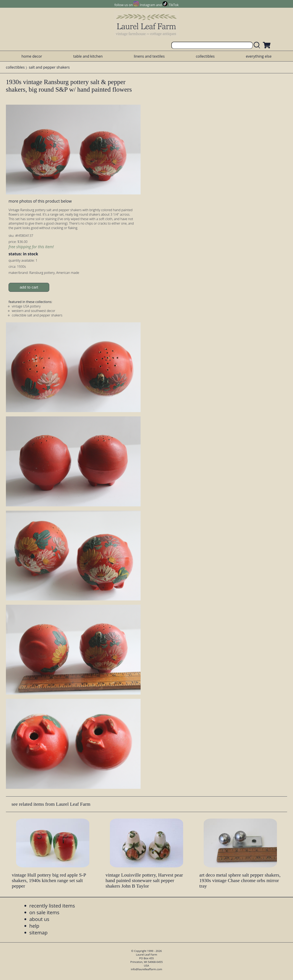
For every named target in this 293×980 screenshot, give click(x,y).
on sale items (44, 912)
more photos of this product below (40, 201)
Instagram (147, 5)
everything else (259, 56)
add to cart (29, 287)
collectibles (205, 56)
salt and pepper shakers (49, 67)
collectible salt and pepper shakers (37, 315)
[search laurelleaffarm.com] (258, 45)
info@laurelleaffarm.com (146, 969)
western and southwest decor (33, 311)
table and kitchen (88, 56)
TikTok (174, 5)
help (34, 926)
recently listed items (52, 906)
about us (39, 919)
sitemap (38, 932)
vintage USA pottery (26, 306)
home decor (32, 56)
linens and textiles (149, 56)
